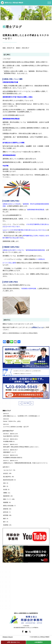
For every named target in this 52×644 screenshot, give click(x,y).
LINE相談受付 (39, 642)
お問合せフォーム (37, 327)
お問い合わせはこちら (13, 642)
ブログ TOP (26, 403)
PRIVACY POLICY (8, 637)
